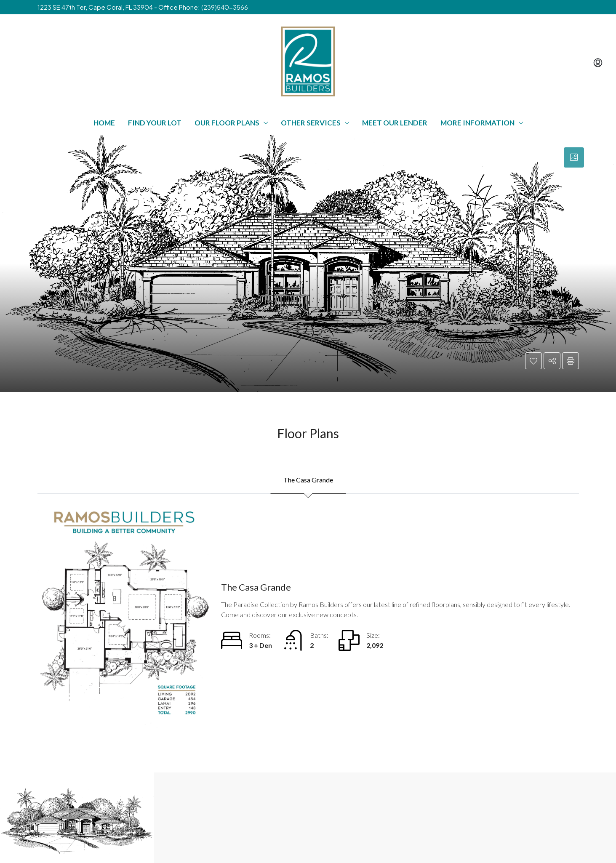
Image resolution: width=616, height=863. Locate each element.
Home (104, 123)
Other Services (311, 123)
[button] (533, 361)
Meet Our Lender (395, 123)
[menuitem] (598, 63)
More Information (477, 123)
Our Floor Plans (227, 123)
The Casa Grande (308, 480)
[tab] (574, 157)
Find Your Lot (155, 123)
